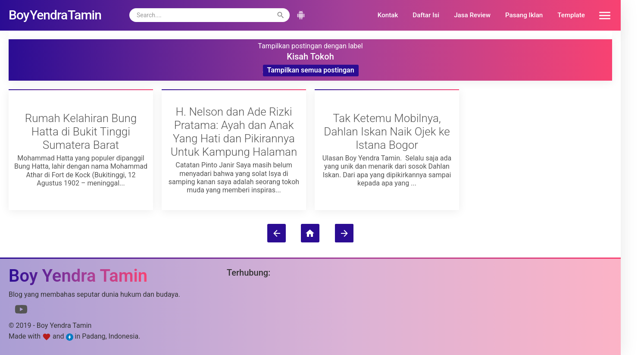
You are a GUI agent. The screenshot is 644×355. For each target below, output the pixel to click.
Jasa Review (472, 15)
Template (571, 15)
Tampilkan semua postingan (311, 70)
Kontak (388, 15)
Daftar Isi (426, 15)
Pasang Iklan (524, 15)
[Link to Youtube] (21, 311)
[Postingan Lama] (344, 233)
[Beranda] (310, 233)
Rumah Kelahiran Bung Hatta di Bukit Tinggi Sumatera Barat (81, 132)
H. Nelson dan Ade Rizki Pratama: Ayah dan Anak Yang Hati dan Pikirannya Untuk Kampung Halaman (234, 132)
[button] (602, 15)
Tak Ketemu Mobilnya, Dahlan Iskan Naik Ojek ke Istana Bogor (387, 132)
